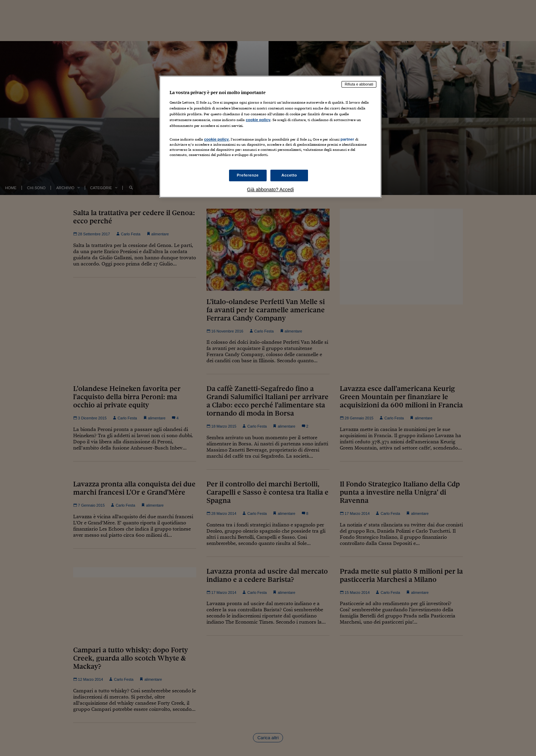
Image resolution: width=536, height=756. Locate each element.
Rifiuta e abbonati (359, 84)
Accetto (289, 175)
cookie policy (258, 120)
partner (347, 139)
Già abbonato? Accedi (271, 190)
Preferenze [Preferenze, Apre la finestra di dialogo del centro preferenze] (248, 175)
